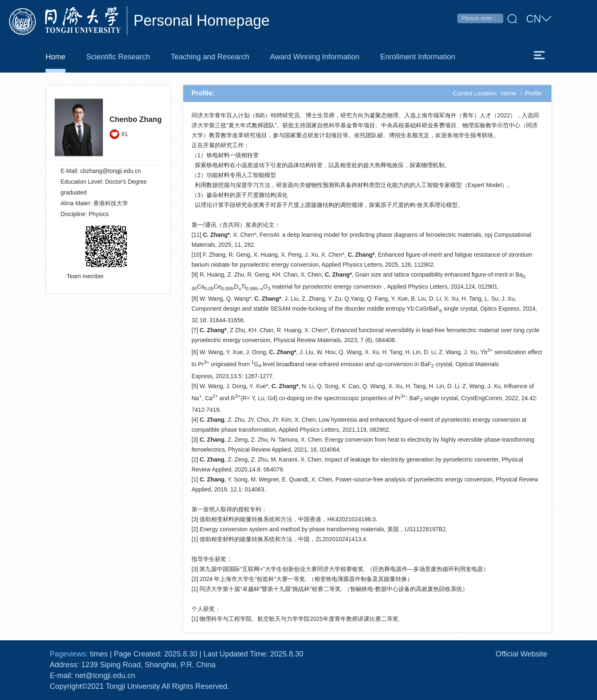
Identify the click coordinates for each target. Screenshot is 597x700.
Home (508, 93)
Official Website (522, 654)
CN (539, 19)
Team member (85, 276)
